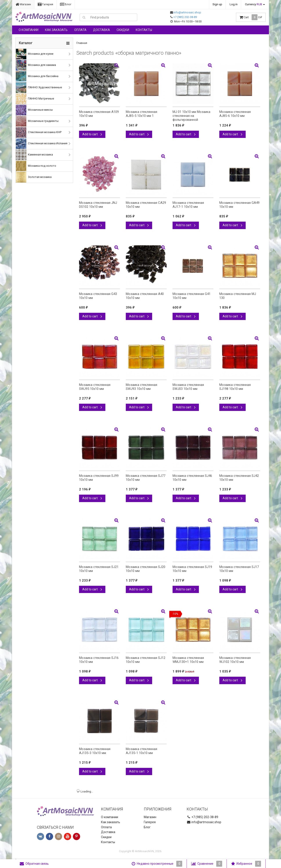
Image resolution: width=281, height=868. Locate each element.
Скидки (123, 30)
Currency (254, 4)
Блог (66, 4)
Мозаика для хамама (36, 65)
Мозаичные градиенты (37, 121)
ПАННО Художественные (39, 88)
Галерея (45, 4)
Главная (82, 43)
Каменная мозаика (34, 155)
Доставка (102, 30)
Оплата (80, 30)
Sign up (217, 4)
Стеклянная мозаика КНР (39, 132)
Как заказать (56, 30)
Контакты (144, 30)
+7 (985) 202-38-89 (185, 17)
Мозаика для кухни (35, 54)
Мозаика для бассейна (37, 76)
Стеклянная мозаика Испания (42, 144)
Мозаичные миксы (34, 110)
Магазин (23, 4)
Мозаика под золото (36, 166)
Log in (234, 4)
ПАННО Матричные (35, 99)
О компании (29, 30)
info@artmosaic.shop (187, 12)
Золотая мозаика (34, 177)
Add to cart (92, 134)
